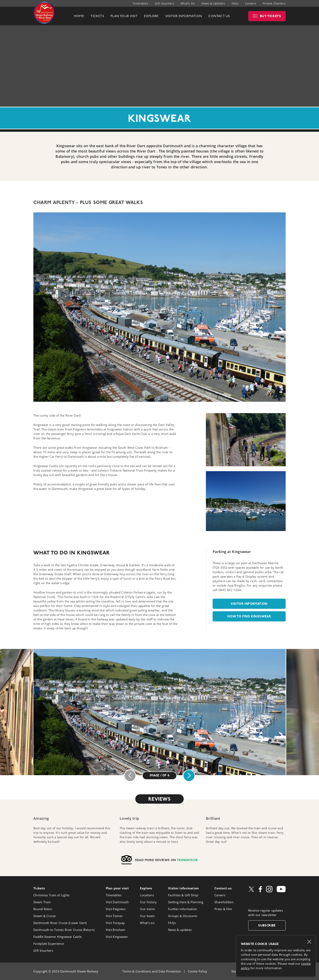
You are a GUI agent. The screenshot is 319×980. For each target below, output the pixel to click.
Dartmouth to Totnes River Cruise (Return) (64, 930)
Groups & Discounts (183, 916)
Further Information (183, 909)
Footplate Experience (49, 944)
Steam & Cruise (44, 916)
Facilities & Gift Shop (183, 895)
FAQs (235, 3)
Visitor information (249, 604)
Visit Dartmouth (117, 902)
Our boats (147, 916)
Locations (147, 895)
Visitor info (184, 888)
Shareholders (224, 902)
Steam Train (42, 902)
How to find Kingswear (249, 616)
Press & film (223, 909)
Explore (146, 888)
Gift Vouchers (164, 3)
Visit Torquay (115, 923)
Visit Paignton (116, 909)
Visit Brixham (116, 930)
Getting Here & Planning (186, 902)
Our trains (147, 909)
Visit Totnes (114, 916)
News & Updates (213, 3)
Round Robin (43, 909)
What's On (188, 3)
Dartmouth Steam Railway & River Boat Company (44, 13)
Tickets (39, 888)
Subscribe (267, 925)
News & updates (180, 930)
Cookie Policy (198, 971)
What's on (147, 923)
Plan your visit (117, 888)
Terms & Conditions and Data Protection (152, 971)
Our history (148, 902)
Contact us (223, 888)
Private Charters (274, 3)
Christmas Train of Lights (52, 895)
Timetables (140, 3)
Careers (251, 3)
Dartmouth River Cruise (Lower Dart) (60, 923)
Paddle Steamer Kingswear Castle (57, 937)
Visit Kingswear (117, 937)
